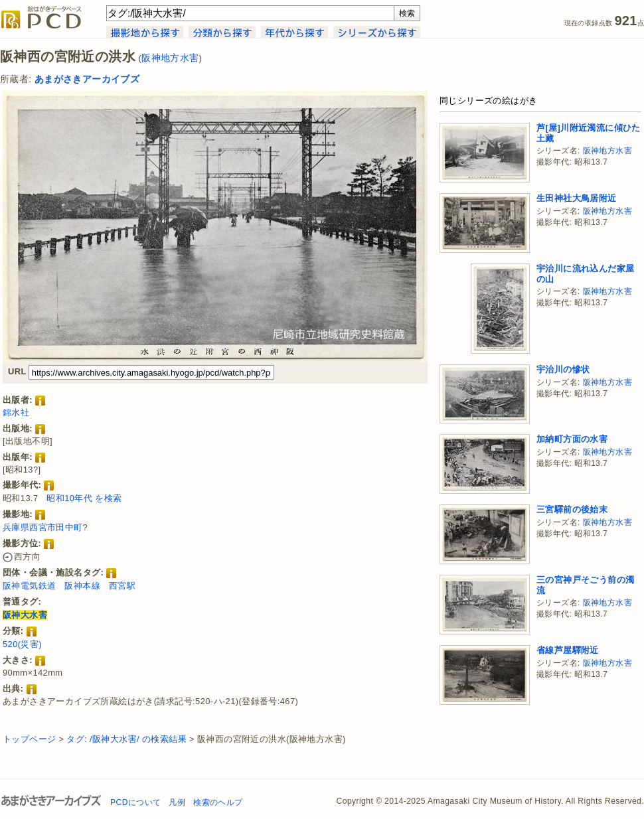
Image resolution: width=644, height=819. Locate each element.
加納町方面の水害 (572, 439)
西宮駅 (122, 586)
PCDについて (135, 802)
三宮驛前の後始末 (572, 509)
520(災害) (22, 644)
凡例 (177, 802)
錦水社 (16, 412)
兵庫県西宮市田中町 (43, 527)
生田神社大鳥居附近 (577, 198)
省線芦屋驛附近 (568, 650)
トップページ (29, 739)
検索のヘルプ (218, 802)
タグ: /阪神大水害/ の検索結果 (126, 739)
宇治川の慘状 (563, 369)
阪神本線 (82, 586)
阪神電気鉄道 (29, 586)
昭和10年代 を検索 (84, 498)
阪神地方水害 (170, 58)
